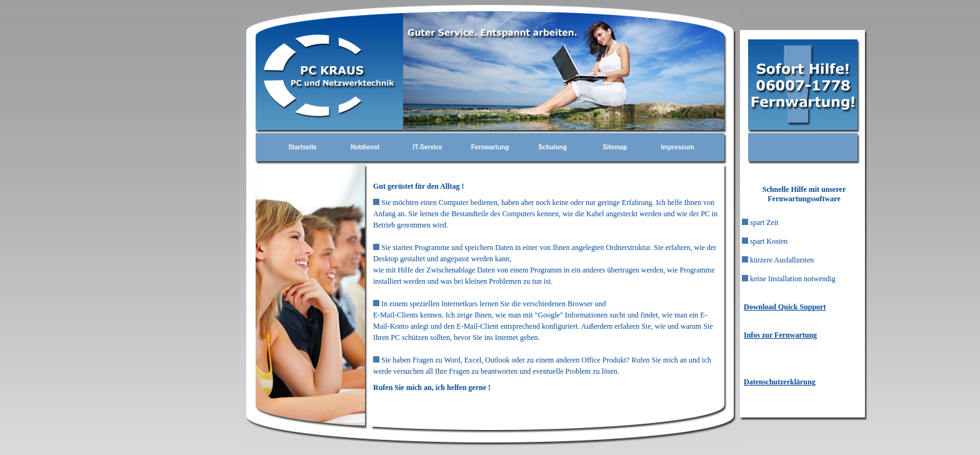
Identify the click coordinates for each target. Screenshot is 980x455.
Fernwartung (490, 147)
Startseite (302, 147)
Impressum (677, 147)
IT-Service (427, 147)
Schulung (552, 147)
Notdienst (365, 147)
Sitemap (615, 147)
